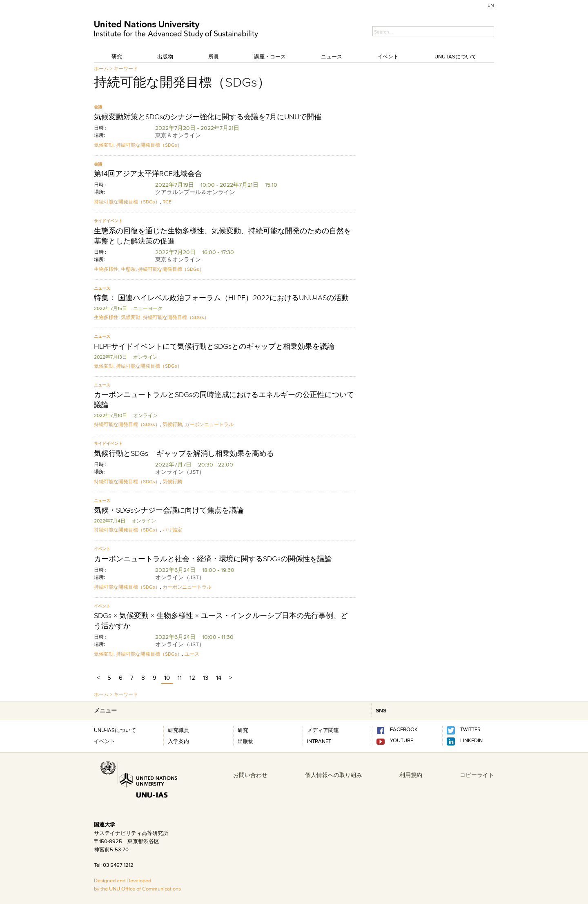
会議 (98, 107)
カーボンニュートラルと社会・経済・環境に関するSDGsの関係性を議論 (213, 559)
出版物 (165, 56)
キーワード (126, 68)
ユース (192, 654)
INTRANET (319, 741)
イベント (388, 56)
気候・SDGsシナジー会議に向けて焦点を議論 (169, 510)
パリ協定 (172, 530)
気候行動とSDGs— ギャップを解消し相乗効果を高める (184, 453)
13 (206, 677)
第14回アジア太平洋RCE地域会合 (148, 174)
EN (491, 5)
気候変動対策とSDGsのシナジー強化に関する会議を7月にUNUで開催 (208, 117)
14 (219, 677)
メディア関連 (323, 730)
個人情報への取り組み (334, 775)
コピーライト (477, 775)
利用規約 (411, 775)
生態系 (128, 269)
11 (180, 677)
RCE (167, 202)
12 (192, 677)
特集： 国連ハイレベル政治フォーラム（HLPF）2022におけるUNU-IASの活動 (221, 298)
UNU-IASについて (455, 56)
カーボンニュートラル (209, 424)
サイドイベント (108, 221)
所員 (214, 56)
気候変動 (104, 145)
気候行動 (172, 424)
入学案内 (178, 741)
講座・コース (270, 56)
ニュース (332, 56)
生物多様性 (106, 269)
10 (167, 677)
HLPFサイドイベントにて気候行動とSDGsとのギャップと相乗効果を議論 (214, 346)
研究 (117, 56)
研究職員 (178, 730)
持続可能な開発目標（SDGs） (149, 145)
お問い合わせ (250, 775)
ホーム (101, 68)
